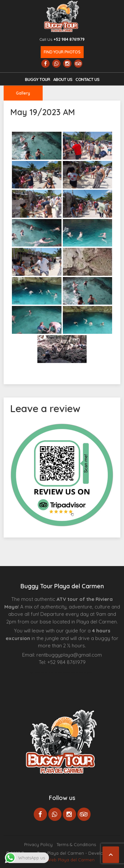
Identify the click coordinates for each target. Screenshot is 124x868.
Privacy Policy (38, 844)
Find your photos (62, 52)
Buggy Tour (37, 79)
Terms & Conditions (76, 844)
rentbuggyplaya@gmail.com (69, 655)
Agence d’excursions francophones (43, 673)
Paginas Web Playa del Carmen (62, 860)
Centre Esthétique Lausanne (67, 673)
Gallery (23, 93)
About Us (63, 79)
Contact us (87, 79)
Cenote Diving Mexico (86, 673)
